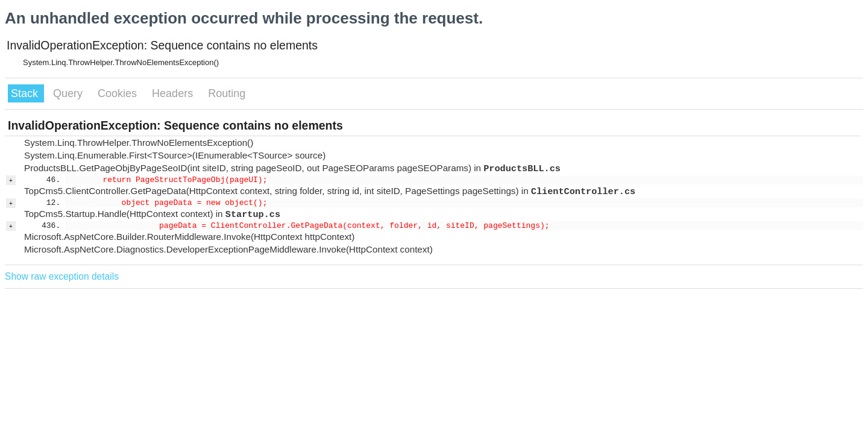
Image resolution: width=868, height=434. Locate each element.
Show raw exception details (62, 276)
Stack (26, 93)
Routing (227, 93)
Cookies (119, 93)
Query (69, 93)
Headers (174, 93)
